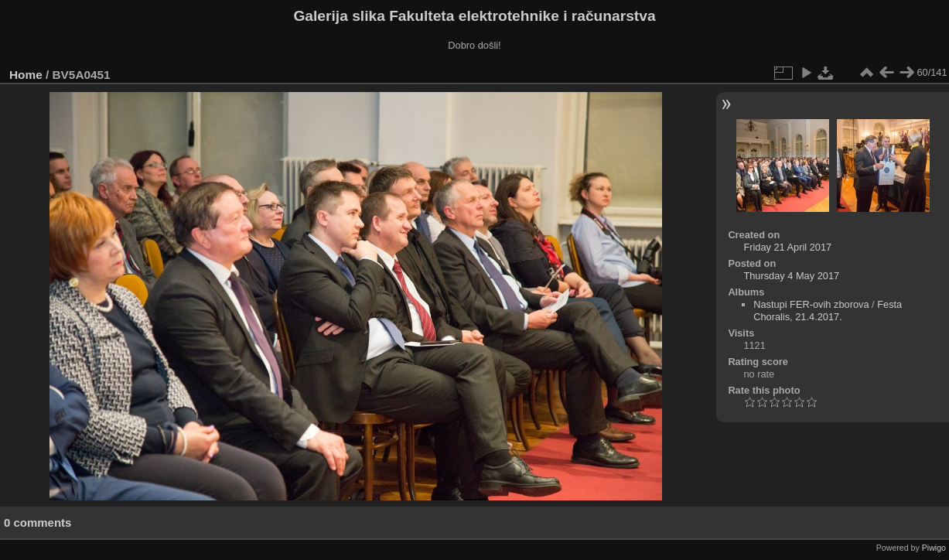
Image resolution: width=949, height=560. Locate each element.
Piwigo (934, 548)
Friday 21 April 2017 (787, 247)
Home (26, 75)
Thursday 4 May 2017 (791, 276)
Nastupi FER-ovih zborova (811, 304)
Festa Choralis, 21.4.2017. (828, 311)
